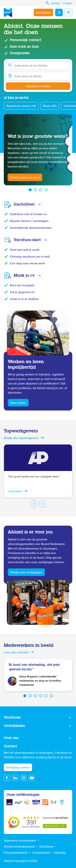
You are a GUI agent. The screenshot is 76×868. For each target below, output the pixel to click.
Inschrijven (43, 13)
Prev (34, 504)
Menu (68, 12)
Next (43, 504)
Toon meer (38, 718)
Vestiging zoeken (18, 768)
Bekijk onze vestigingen (26, 573)
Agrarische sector (21, 106)
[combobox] (38, 65)
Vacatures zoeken (38, 86)
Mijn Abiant (59, 12)
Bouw (50, 106)
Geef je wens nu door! (25, 178)
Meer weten (18, 403)
